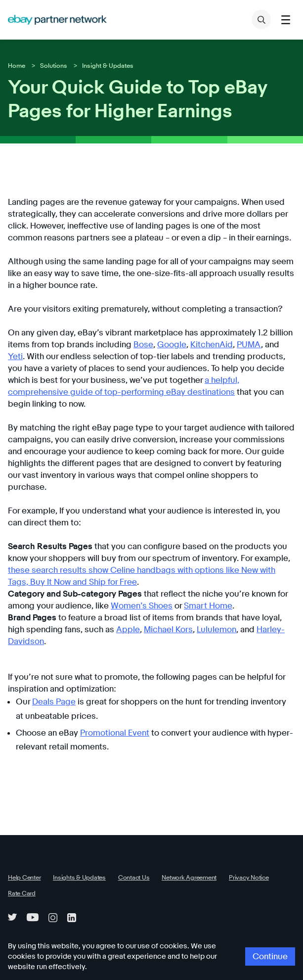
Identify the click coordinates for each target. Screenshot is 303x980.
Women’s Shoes (131, 582)
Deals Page (52, 666)
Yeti (242, 345)
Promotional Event (109, 697)
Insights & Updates (74, 841)
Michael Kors (138, 606)
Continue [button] (272, 962)
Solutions (51, 65)
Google (134, 345)
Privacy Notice (232, 841)
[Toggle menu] (285, 20)
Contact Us (125, 841)
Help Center (23, 841)
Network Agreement (176, 841)
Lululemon (183, 606)
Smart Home (193, 582)
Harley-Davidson (251, 606)
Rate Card (21, 857)
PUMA (205, 345)
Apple (101, 606)
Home (16, 65)
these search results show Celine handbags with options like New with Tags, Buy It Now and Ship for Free (151, 546)
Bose (108, 345)
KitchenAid (170, 345)
